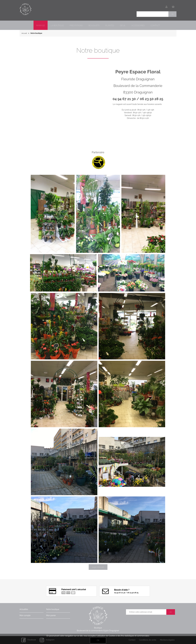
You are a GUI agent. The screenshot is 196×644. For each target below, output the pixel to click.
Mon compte (25, 615)
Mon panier (51, 615)
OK (98, 640)
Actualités (24, 609)
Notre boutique (53, 609)
